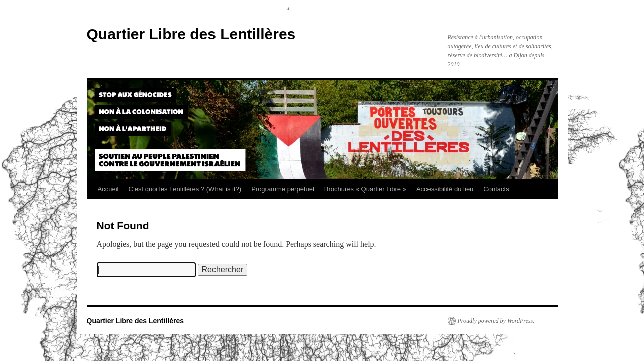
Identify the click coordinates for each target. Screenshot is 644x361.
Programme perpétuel (283, 189)
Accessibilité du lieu (445, 189)
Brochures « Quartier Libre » (365, 189)
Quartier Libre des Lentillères (191, 34)
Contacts (496, 189)
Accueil (108, 189)
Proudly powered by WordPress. (496, 321)
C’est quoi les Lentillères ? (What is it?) (185, 189)
